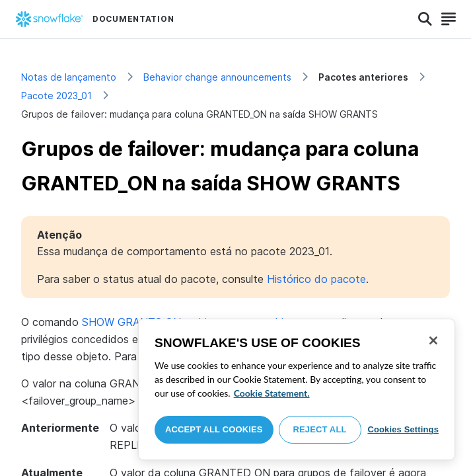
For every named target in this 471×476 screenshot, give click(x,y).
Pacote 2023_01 (56, 96)
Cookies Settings (403, 429)
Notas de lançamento (69, 77)
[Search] (425, 19)
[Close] (433, 340)
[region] (297, 389)
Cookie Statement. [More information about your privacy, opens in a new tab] (272, 393)
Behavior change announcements (217, 77)
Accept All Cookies (214, 429)
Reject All (320, 429)
